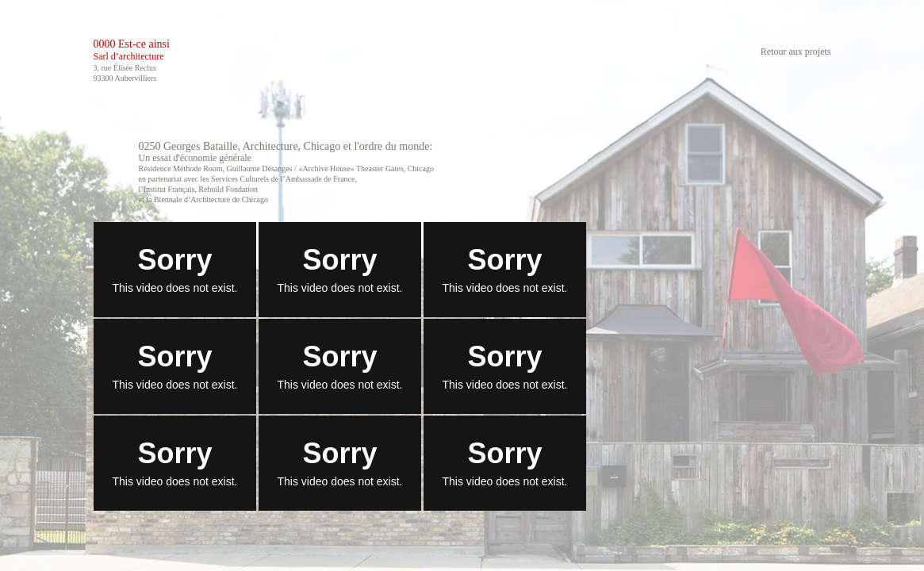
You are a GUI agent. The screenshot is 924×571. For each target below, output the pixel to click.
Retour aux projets (796, 52)
